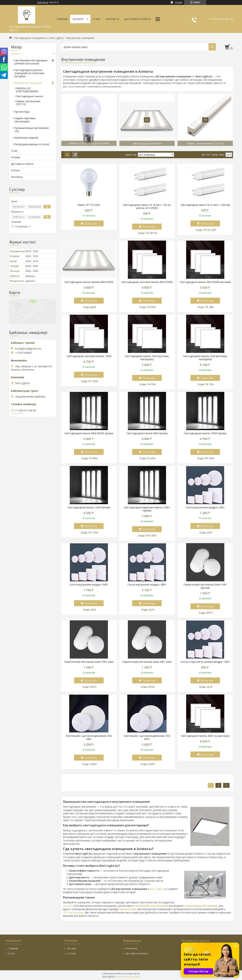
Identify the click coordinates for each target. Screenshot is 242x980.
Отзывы (16, 157)
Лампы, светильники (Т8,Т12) (28, 103)
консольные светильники (151, 906)
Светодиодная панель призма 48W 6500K (89, 282)
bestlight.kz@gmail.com (28, 349)
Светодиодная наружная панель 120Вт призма (147, 509)
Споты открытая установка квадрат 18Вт (205, 662)
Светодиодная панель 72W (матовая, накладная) (205, 358)
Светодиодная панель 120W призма (89, 507)
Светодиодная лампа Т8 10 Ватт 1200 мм (205, 205)
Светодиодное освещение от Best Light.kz (39, 38)
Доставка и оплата (138, 19)
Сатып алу (91, 223)
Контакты (112, 19)
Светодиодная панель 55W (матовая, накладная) (147, 358)
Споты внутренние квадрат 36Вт (89, 585)
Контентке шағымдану (128, 977)
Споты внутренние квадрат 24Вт (205, 507)
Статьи (15, 170)
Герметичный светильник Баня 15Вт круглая (205, 586)
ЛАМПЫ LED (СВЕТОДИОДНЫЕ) (27, 90)
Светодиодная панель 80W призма (147, 433)
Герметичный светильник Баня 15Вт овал (89, 662)
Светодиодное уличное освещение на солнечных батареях (29, 73)
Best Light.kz (157, 889)
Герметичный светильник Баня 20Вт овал (147, 662)
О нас (97, 19)
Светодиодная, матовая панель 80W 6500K (147, 282)
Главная (62, 19)
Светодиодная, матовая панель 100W (89, 356)
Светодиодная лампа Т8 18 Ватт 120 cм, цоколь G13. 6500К (147, 206)
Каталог (78, 19)
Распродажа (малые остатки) (32, 144)
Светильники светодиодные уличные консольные (31, 62)
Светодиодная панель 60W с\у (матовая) (205, 736)
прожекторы (128, 909)
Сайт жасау (43, 2)
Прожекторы (22, 112)
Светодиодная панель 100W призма (205, 433)
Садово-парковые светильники (25, 120)
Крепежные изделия (26, 138)
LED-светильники (73, 912)
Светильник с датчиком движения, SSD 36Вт (147, 737)
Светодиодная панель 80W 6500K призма (89, 433)
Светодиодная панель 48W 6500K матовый (205, 282)
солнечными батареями (201, 906)
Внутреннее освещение (28, 83)
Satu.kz (136, 973)
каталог (68, 906)
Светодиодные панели (29, 96)
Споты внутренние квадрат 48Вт (147, 585)
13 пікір (179, 2)
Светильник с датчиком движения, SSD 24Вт (89, 737)
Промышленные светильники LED (32, 130)
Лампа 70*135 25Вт (89, 205)
